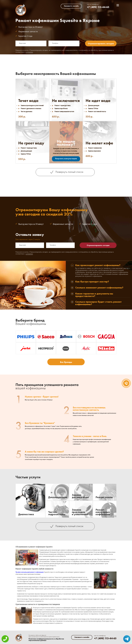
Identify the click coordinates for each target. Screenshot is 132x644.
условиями (29, 52)
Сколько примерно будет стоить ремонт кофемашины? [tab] (98, 303)
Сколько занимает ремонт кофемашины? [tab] (99, 288)
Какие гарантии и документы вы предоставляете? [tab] (94, 295)
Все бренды (66, 362)
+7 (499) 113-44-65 (98, 7)
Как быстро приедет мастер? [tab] (92, 282)
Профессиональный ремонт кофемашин (30, 572)
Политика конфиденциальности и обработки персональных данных (46, 640)
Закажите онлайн (71, 6)
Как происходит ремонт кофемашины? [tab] (98, 265)
